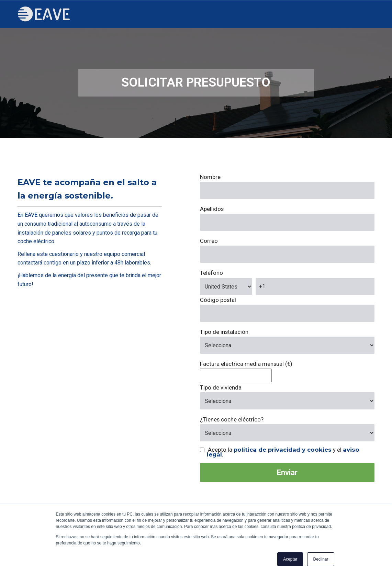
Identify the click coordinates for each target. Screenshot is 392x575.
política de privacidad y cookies (283, 450)
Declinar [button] (321, 559)
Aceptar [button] (290, 559)
